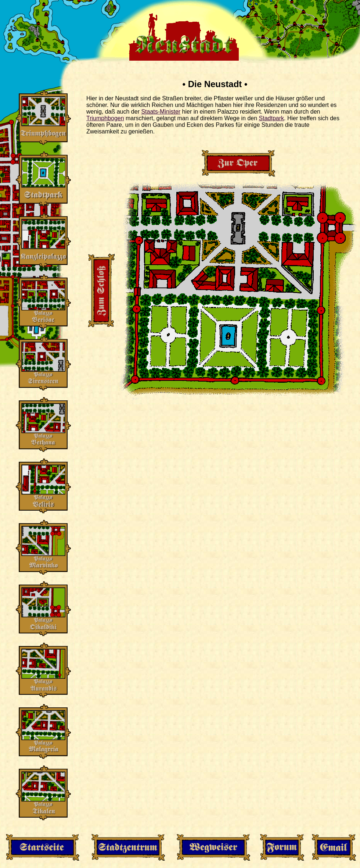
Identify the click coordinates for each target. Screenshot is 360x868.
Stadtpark (271, 118)
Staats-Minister (161, 112)
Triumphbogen (105, 118)
